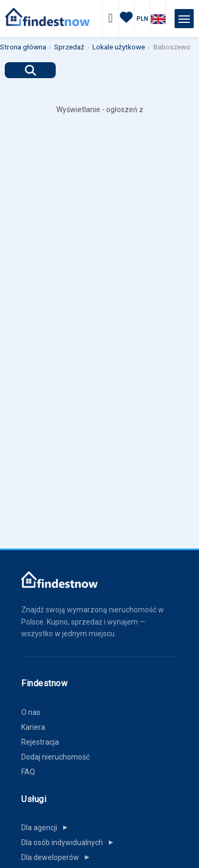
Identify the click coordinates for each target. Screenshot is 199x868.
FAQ (28, 772)
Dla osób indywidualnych (70, 842)
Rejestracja (40, 742)
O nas (31, 712)
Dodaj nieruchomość (55, 757)
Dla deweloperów (58, 857)
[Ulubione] (126, 19)
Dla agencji (47, 828)
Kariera (33, 727)
